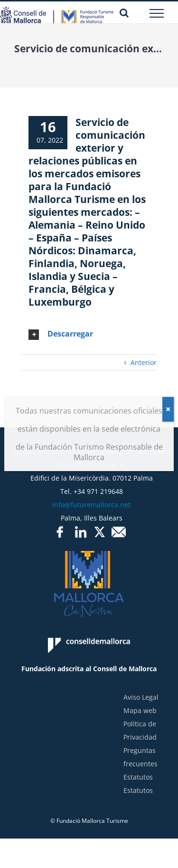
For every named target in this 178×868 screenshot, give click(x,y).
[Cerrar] (168, 409)
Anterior (144, 362)
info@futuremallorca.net (91, 505)
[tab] (89, 334)
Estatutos (138, 777)
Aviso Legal (141, 697)
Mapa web (140, 710)
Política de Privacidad (140, 730)
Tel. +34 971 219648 (92, 491)
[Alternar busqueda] (124, 13)
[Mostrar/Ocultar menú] (157, 13)
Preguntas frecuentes (141, 757)
